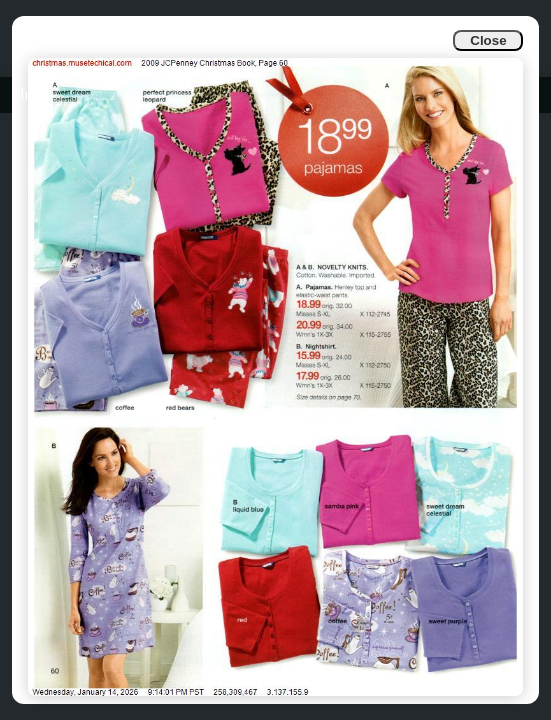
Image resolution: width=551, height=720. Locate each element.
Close (488, 40)
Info (31, 94)
